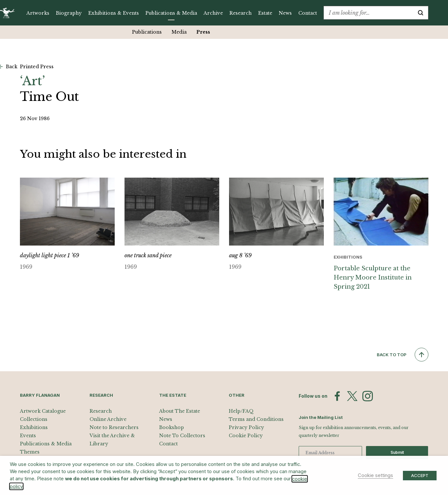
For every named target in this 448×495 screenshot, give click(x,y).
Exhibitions (34, 427)
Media (179, 32)
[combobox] (368, 13)
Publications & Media (171, 13)
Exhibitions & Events (114, 13)
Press (203, 32)
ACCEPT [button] (420, 475)
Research (241, 13)
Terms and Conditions (256, 419)
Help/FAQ (241, 411)
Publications (147, 32)
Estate (265, 13)
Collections (34, 419)
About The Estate (180, 411)
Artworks (38, 13)
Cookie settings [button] (375, 475)
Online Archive (108, 419)
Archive (213, 13)
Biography (69, 13)
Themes (30, 452)
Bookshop (172, 427)
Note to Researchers (114, 427)
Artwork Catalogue (43, 411)
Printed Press (37, 66)
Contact (308, 13)
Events (28, 436)
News (285, 13)
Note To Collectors (182, 436)
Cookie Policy (246, 436)
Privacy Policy (246, 427)
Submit (397, 452)
